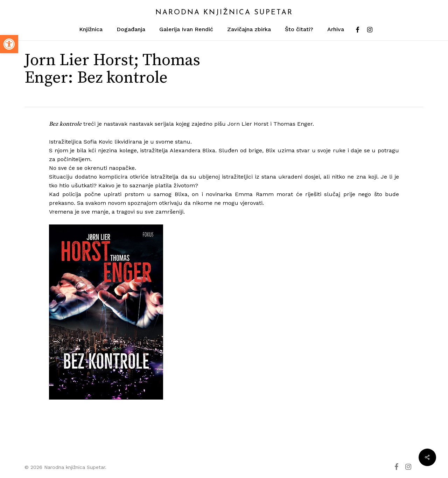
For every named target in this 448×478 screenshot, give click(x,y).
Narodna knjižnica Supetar (224, 13)
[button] (9, 44)
